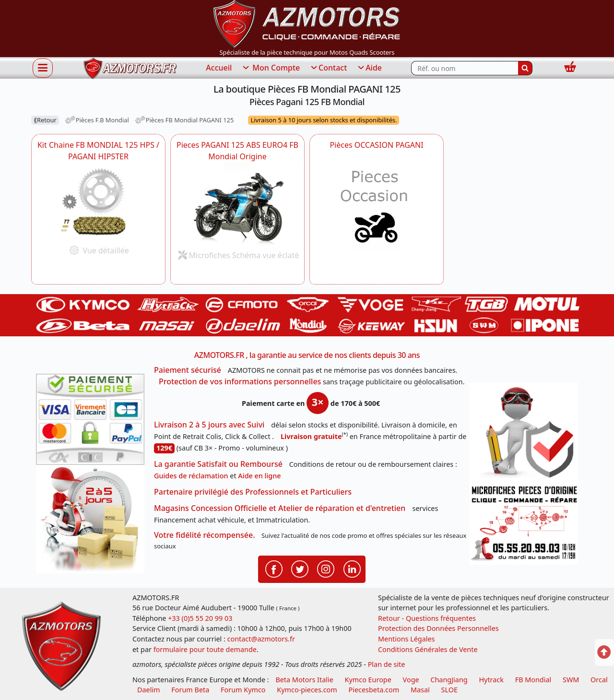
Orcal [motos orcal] (599, 680)
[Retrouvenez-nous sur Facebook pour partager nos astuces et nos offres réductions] (274, 569)
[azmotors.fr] (130, 68)
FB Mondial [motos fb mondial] (533, 680)
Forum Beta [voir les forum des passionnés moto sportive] (190, 690)
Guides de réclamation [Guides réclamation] (191, 476)
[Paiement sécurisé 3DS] (90, 419)
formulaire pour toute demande (205, 649)
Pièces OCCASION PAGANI (376, 145)
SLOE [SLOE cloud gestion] (449, 690)
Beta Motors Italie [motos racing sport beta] (304, 680)
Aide (369, 68)
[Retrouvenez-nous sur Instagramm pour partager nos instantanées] (326, 569)
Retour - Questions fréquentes (427, 618)
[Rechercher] (525, 68)
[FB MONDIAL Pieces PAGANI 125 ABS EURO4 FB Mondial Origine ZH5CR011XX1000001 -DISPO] (237, 203)
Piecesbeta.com (374, 690)
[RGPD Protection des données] (524, 432)
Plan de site (387, 664)
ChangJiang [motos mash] (449, 680)
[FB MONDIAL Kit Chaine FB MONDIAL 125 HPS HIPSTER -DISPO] (98, 201)
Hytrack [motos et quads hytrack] (491, 680)
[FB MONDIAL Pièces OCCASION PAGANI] (377, 213)
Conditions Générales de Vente (428, 649)
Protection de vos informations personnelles (240, 381)
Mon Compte (271, 68)
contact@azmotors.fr (261, 639)
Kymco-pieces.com (307, 690)
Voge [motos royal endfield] (411, 680)
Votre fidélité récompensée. (205, 535)
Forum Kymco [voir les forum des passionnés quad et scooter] (243, 690)
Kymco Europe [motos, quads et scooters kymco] (368, 680)
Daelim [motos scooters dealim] (149, 690)
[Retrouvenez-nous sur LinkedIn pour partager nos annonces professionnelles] (352, 569)
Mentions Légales (407, 639)
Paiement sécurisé (188, 370)
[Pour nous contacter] (524, 523)
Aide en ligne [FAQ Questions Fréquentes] (259, 476)
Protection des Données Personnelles (438, 628)
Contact (328, 68)
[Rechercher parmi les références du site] (465, 68)
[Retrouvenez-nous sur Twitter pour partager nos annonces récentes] (300, 569)
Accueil (219, 68)
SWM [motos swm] (571, 680)
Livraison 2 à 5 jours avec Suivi (209, 425)
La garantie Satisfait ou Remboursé (218, 464)
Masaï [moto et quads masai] (420, 690)
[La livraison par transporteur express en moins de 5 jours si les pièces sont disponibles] (90, 519)
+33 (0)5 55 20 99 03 (200, 618)
